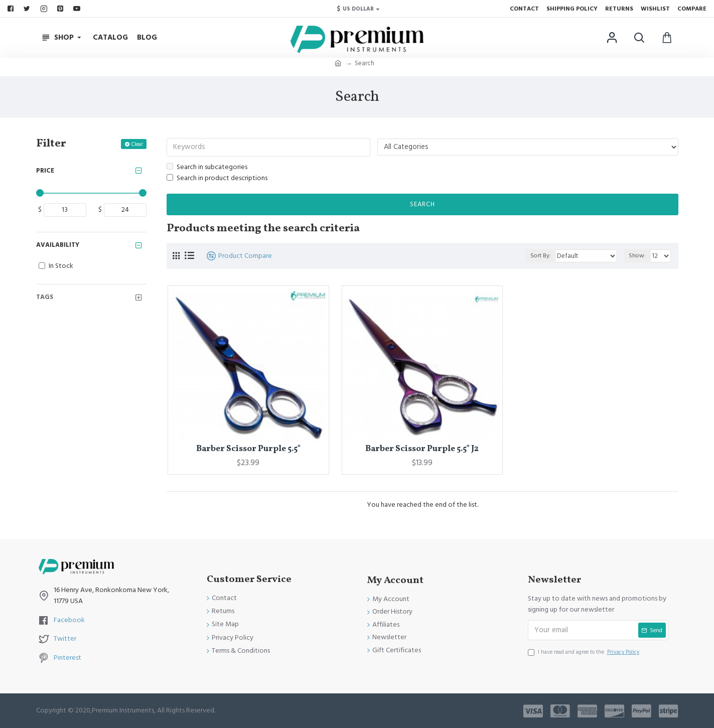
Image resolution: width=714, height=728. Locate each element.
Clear (137, 144)
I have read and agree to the (584, 653)
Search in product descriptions (217, 179)
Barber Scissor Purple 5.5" (248, 450)
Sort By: (546, 257)
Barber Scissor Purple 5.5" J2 (422, 450)
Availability (58, 245)
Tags (45, 297)
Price (45, 171)
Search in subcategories (207, 168)
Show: (639, 257)
